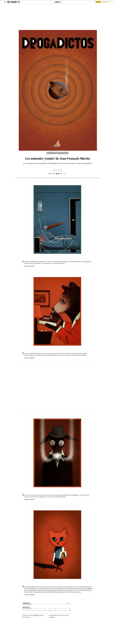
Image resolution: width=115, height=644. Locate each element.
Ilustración (56, 610)
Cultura (58, 2)
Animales (50, 610)
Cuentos (24, 610)
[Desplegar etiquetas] (70, 610)
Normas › (69, 603)
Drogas (29, 610)
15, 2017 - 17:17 (57, 170)
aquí (53, 617)
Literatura (45, 610)
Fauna (65, 610)
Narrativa (40, 610)
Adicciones (34, 610)
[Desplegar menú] (5, 2)
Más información (26, 617)
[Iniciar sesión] (106, 2)
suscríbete (98, 2)
